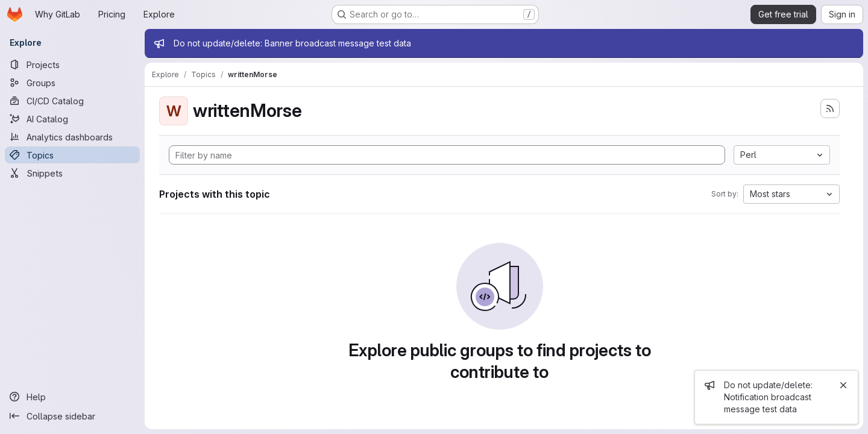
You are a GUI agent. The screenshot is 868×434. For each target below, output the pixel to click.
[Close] (843, 385)
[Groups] (72, 83)
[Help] (72, 397)
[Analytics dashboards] (72, 137)
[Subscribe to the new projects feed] (830, 108)
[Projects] (72, 64)
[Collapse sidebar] (72, 416)
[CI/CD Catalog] (72, 101)
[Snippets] (72, 173)
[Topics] (72, 155)
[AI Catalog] (72, 119)
